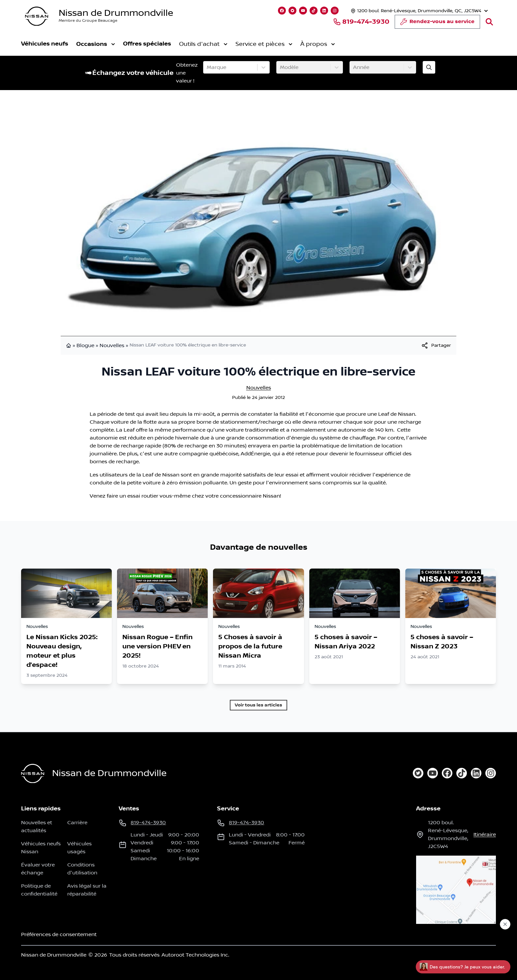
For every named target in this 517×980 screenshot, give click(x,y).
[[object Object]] (436, 345)
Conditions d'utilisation (82, 869)
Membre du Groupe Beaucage (88, 21)
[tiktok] (462, 773)
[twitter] (418, 773)
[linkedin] (476, 773)
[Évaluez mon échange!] (429, 67)
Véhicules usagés (79, 848)
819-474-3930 (361, 22)
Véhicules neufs (45, 44)
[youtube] (433, 773)
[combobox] (207, 67)
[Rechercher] (489, 22)
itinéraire (485, 834)
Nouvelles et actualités (37, 827)
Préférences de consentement (59, 934)
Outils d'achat (203, 44)
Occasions (96, 44)
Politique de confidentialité (39, 890)
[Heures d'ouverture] (419, 11)
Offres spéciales (147, 44)
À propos (318, 44)
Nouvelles (112, 345)
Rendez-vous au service (437, 23)
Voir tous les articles (258, 705)
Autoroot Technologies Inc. (195, 955)
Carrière (77, 823)
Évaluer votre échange (38, 869)
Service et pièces (264, 44)
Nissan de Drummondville (116, 13)
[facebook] (447, 773)
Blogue (85, 345)
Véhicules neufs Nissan (41, 848)
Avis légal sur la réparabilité (87, 890)
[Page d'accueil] (33, 774)
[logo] (37, 16)
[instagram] (491, 773)
